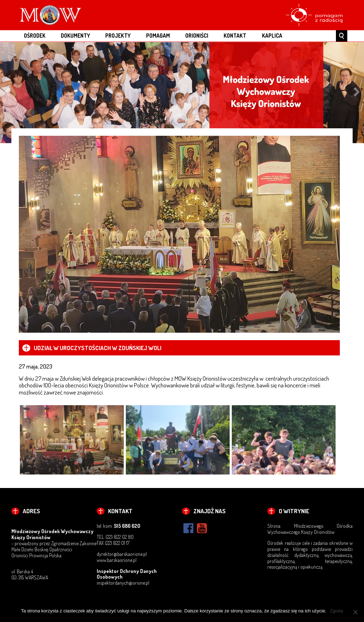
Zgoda (336, 611)
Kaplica (272, 36)
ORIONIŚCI (197, 36)
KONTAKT (235, 36)
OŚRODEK (35, 36)
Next (357, 92)
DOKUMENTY (75, 36)
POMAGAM (158, 36)
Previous (7, 92)
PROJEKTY (118, 36)
